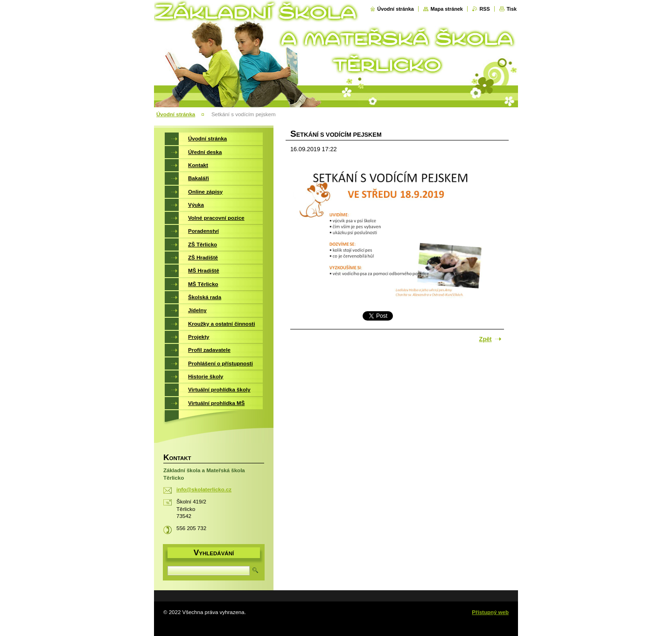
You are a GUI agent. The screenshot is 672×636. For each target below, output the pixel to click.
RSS (484, 9)
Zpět (486, 339)
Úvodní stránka (395, 9)
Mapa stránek (447, 9)
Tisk (511, 9)
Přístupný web (490, 612)
